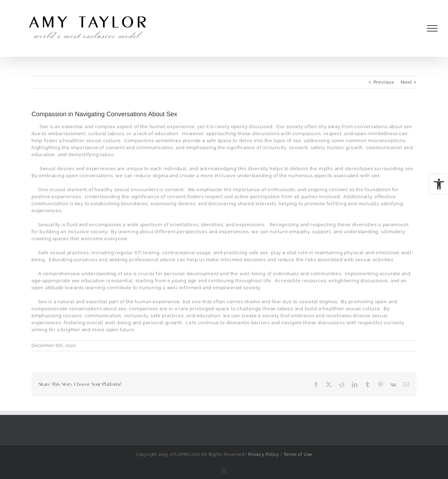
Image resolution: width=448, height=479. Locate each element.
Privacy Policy (264, 454)
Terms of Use (298, 454)
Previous (384, 82)
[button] (439, 184)
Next (406, 82)
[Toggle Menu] (432, 28)
